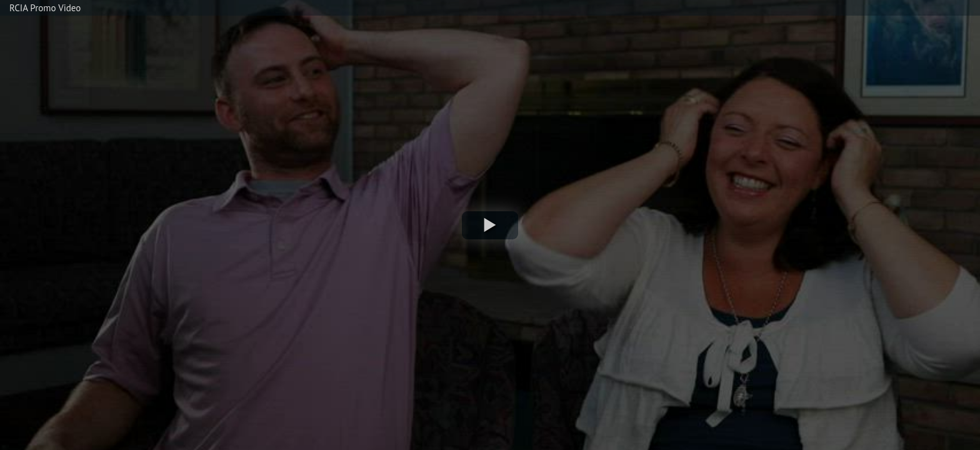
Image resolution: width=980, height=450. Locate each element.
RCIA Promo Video (45, 8)
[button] (490, 225)
